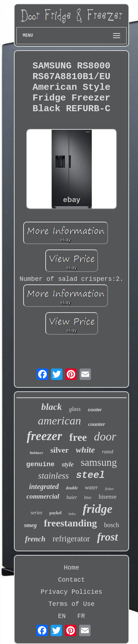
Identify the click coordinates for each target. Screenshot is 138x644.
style (68, 464)
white (85, 450)
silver (59, 450)
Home (71, 568)
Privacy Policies (71, 592)
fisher (110, 489)
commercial (43, 496)
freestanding (70, 523)
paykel (56, 513)
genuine (40, 464)
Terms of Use (72, 604)
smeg (30, 525)
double (72, 488)
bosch (112, 525)
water (91, 487)
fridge (98, 509)
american (59, 421)
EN (62, 616)
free (78, 437)
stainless (53, 476)
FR (81, 616)
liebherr (36, 453)
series (37, 513)
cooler (95, 410)
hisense (108, 497)
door (105, 437)
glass (75, 409)
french (35, 539)
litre (88, 497)
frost (108, 537)
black (52, 407)
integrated (44, 486)
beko (72, 514)
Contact (72, 580)
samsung (99, 462)
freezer (44, 436)
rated (108, 452)
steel (90, 475)
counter (97, 424)
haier (72, 497)
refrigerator (71, 539)
